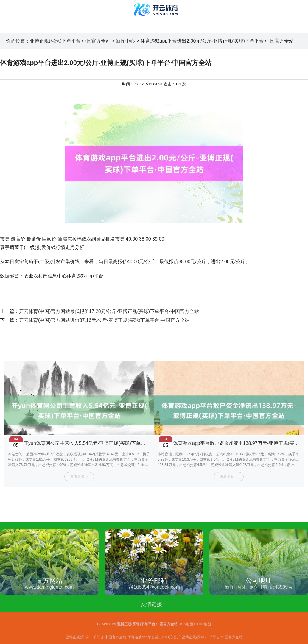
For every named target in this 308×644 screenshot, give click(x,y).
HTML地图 (202, 624)
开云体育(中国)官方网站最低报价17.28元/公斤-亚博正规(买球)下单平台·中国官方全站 (109, 311)
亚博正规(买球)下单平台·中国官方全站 (70, 41)
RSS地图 (186, 624)
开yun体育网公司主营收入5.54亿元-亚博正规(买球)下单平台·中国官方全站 (102, 443)
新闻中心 (125, 41)
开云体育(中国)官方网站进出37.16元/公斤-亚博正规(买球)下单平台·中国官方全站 (104, 320)
